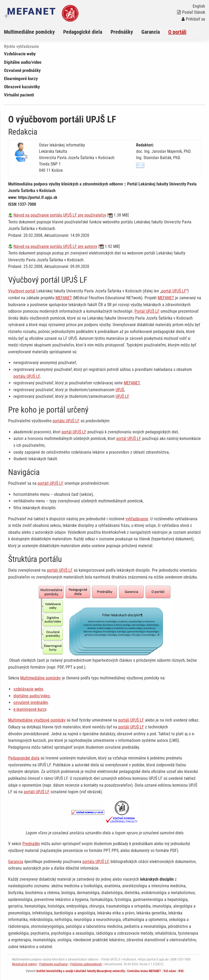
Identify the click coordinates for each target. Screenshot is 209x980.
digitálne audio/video (32, 696)
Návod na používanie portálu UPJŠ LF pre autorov (55, 246)
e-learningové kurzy (30, 709)
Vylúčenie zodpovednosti (86, 964)
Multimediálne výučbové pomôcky (37, 720)
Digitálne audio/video (23, 62)
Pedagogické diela (83, 32)
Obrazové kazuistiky (22, 87)
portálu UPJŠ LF (27, 376)
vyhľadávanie (137, 519)
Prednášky (122, 32)
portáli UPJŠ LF (51, 483)
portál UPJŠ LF (174, 291)
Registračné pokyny (24, 964)
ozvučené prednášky (31, 702)
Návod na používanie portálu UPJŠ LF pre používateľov (60, 215)
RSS (181, 971)
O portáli (177, 32)
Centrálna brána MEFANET (144, 971)
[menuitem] (34, 32)
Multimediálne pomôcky (29, 32)
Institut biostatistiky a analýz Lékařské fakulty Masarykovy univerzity (81, 971)
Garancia (151, 32)
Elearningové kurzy (21, 79)
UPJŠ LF (122, 396)
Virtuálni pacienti (19, 95)
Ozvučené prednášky (22, 70)
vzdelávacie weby (28, 689)
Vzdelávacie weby (20, 54)
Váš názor (170, 971)
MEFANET (64, 298)
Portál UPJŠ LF (147, 311)
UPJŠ (120, 390)
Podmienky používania (53, 964)
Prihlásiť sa (193, 19)
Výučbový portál (22, 291)
